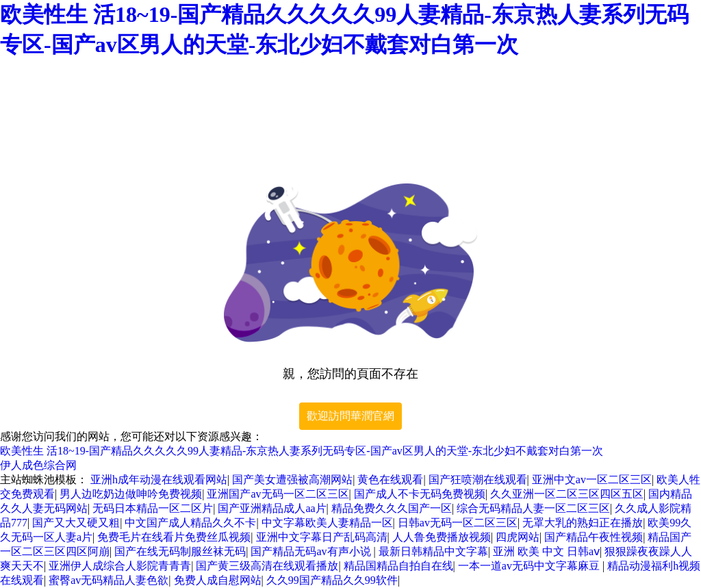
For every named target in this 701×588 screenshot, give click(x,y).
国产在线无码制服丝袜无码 (180, 551)
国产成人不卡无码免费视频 (420, 494)
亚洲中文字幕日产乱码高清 (322, 537)
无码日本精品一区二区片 (153, 508)
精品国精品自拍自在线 (398, 566)
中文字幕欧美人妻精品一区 (327, 523)
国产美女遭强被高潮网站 (292, 480)
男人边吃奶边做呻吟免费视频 (131, 494)
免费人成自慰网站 (218, 580)
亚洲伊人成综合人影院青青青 (120, 566)
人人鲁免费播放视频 (442, 537)
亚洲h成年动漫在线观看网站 (159, 480)
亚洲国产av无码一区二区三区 (278, 494)
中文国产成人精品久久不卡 (190, 523)
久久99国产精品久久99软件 (332, 580)
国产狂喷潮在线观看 (478, 480)
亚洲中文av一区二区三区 (592, 480)
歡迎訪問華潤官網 (350, 416)
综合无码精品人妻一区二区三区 (533, 508)
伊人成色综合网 (38, 465)
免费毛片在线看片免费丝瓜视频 (174, 537)
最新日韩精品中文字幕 (433, 551)
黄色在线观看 (390, 480)
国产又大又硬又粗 (76, 523)
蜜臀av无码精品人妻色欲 (109, 580)
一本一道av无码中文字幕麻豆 (530, 566)
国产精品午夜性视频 (594, 537)
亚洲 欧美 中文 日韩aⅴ (546, 551)
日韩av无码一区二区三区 (458, 523)
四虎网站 (518, 537)
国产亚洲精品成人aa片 (272, 508)
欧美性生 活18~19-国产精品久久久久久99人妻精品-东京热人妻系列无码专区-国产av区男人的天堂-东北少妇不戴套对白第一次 (302, 451)
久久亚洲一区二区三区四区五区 (567, 494)
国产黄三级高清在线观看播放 (267, 566)
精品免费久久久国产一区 (392, 508)
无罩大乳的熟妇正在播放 (583, 523)
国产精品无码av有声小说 (312, 551)
